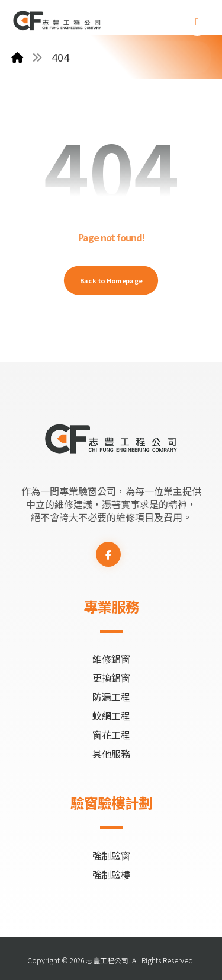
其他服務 (111, 754)
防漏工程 (111, 697)
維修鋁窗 (111, 659)
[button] (197, 22)
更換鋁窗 (111, 678)
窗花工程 (111, 735)
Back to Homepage (111, 280)
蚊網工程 (111, 716)
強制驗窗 (111, 855)
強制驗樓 (111, 874)
